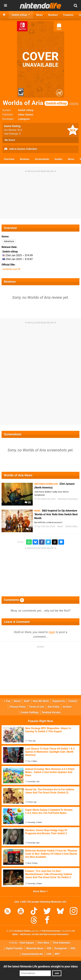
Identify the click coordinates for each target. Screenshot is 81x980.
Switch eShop (26, 110)
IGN (49, 948)
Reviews (25, 159)
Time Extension (61, 943)
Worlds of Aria (35, 103)
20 (28, 503)
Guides (59, 159)
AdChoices (25, 934)
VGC (73, 948)
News (71, 159)
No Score (10, 140)
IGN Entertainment (51, 931)
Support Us (59, 701)
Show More (40, 891)
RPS (57, 954)
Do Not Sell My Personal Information (50, 934)
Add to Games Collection (21, 149)
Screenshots (42, 159)
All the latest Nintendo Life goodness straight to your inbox (41, 966)
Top (7, 701)
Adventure (9, 241)
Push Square (27, 943)
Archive (67, 707)
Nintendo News (35, 948)
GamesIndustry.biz (32, 954)
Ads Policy (54, 707)
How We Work (41, 701)
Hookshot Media (22, 931)
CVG (49, 954)
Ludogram (24, 119)
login (52, 632)
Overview (9, 159)
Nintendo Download (68, 499)
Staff (27, 701)
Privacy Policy (18, 707)
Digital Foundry (14, 948)
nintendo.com (11, 269)
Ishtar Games (26, 115)
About (17, 701)
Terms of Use (37, 707)
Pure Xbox (43, 943)
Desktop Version (51, 712)
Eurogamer (61, 948)
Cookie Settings (30, 712)
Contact (73, 701)
